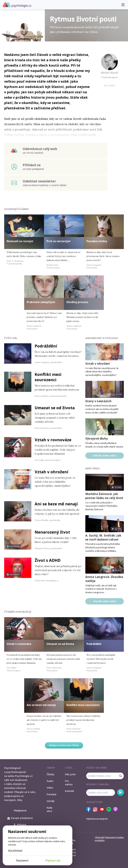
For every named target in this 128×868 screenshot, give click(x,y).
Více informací (15, 850)
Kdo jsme (70, 774)
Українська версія (97, 819)
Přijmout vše (53, 860)
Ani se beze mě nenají (56, 504)
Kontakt (69, 791)
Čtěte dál (11, 338)
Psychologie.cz (17, 5)
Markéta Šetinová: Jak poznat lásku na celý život (104, 496)
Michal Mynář (109, 73)
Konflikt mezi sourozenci (48, 377)
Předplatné (20, 811)
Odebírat (120, 793)
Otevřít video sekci (105, 601)
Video (50, 788)
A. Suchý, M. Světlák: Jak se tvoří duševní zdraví (103, 537)
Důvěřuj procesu (77, 302)
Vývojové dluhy (97, 439)
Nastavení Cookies (115, 837)
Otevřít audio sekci (104, 456)
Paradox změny (97, 241)
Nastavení (22, 860)
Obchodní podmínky (100, 839)
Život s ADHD (48, 560)
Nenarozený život (52, 532)
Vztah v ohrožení (51, 472)
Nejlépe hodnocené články (64, 745)
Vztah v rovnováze (53, 440)
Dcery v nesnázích (98, 401)
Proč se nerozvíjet (59, 241)
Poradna (51, 794)
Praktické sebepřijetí (41, 302)
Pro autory (69, 783)
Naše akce (50, 809)
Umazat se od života (55, 408)
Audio (50, 781)
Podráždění (46, 346)
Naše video (93, 468)
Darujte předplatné (20, 818)
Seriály (51, 801)
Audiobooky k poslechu (102, 338)
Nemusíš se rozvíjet (20, 241)
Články (50, 774)
